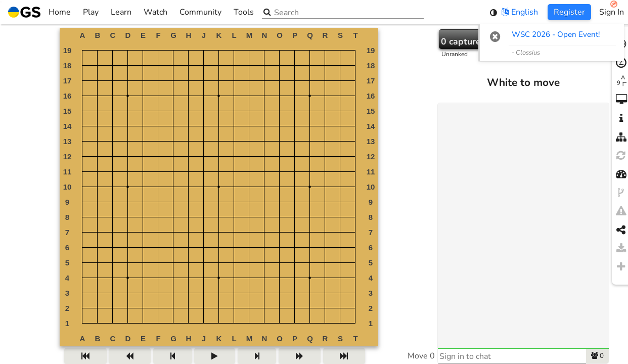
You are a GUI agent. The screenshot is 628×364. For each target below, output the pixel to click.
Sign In (612, 12)
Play (91, 12)
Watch (155, 12)
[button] (495, 36)
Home (39, 12)
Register (569, 12)
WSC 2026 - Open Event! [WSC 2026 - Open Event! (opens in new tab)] (556, 34)
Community (200, 12)
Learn (121, 12)
